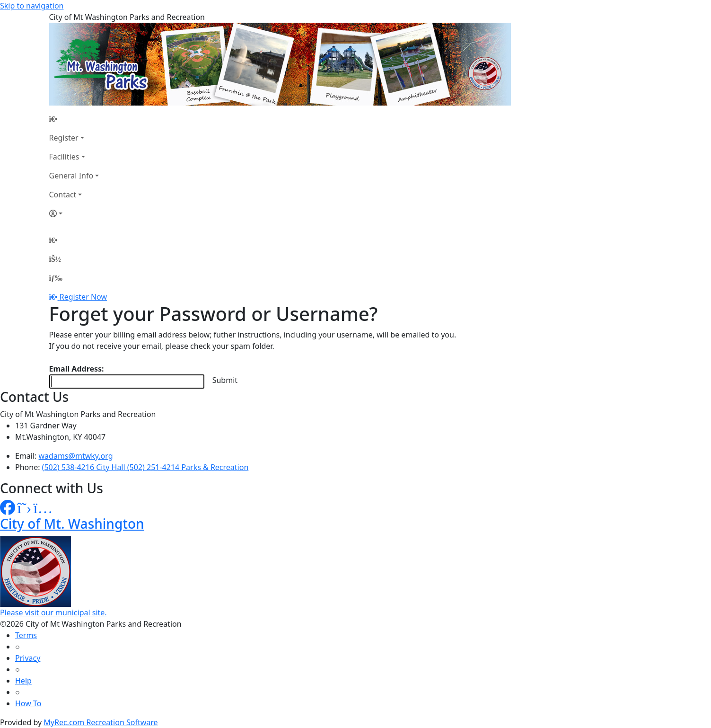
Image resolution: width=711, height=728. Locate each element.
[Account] (74, 213)
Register (64, 138)
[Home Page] (74, 119)
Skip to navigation (32, 6)
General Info (71, 176)
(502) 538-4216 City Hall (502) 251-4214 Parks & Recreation (145, 467)
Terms (26, 635)
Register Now (83, 297)
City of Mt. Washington (72, 524)
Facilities (64, 157)
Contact (63, 195)
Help (23, 681)
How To (28, 703)
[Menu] (56, 278)
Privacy (28, 658)
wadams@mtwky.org (76, 456)
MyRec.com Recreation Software (101, 722)
